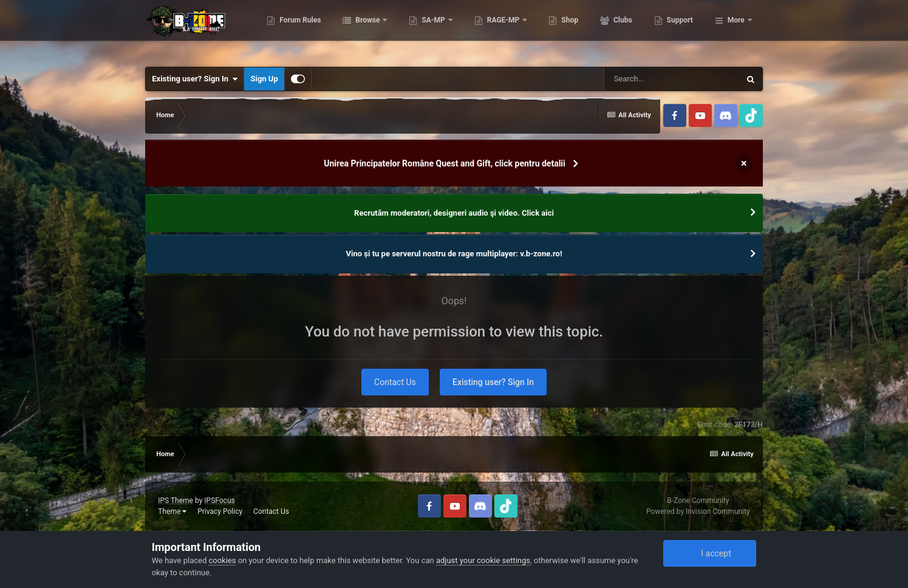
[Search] (672, 79)
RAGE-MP (564, 30)
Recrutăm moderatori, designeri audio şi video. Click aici (454, 213)
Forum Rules (360, 30)
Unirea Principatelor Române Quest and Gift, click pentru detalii (445, 163)
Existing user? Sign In (195, 79)
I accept (709, 553)
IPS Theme (176, 501)
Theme (172, 511)
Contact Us (395, 382)
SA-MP (494, 30)
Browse (428, 30)
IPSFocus (219, 501)
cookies (222, 560)
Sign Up (264, 79)
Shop (630, 30)
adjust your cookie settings (483, 560)
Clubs (683, 30)
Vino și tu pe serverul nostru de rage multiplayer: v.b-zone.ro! (454, 254)
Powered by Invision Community (698, 511)
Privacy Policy (220, 511)
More (736, 30)
